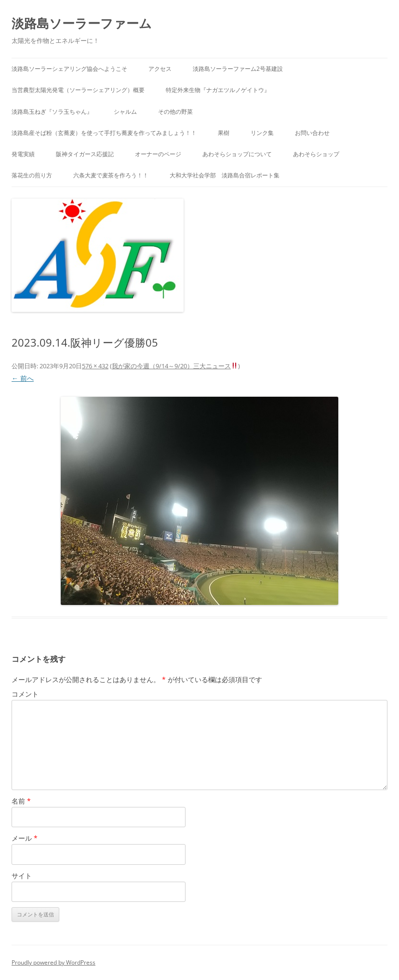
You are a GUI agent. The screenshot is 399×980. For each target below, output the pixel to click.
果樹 (224, 133)
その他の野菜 (175, 112)
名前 (21, 801)
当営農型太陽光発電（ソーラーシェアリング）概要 (78, 90)
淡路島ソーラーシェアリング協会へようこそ (69, 69)
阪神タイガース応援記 (85, 154)
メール (25, 838)
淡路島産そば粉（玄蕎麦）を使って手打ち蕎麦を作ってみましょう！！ (104, 133)
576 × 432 (95, 366)
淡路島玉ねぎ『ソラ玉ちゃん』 (52, 112)
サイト (22, 876)
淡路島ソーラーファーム (82, 23)
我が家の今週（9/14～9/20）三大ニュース (175, 366)
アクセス (160, 69)
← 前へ (23, 378)
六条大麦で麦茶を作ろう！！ (111, 175)
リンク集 (262, 133)
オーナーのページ (158, 154)
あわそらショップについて (237, 154)
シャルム (125, 112)
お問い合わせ (312, 133)
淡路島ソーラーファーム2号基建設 (238, 69)
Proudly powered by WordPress (53, 962)
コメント (25, 694)
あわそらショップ (316, 154)
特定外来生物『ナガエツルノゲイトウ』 (218, 90)
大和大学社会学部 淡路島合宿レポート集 (225, 175)
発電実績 (23, 154)
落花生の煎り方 (32, 175)
